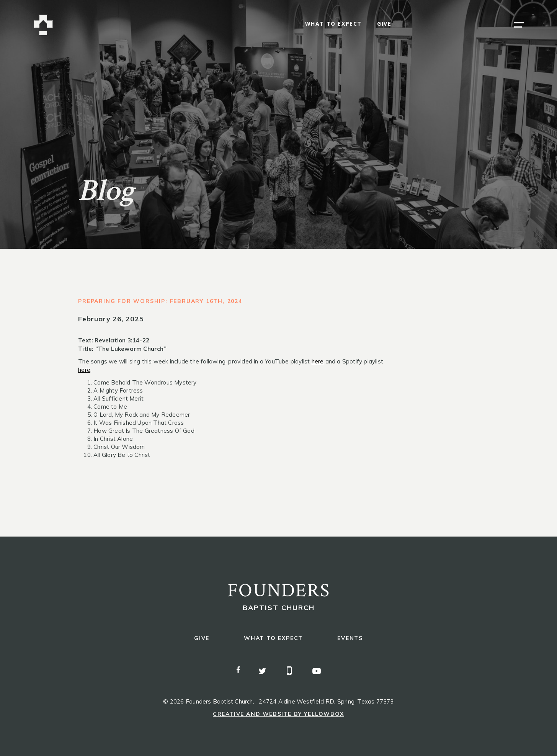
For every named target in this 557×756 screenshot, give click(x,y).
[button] (519, 25)
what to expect (333, 24)
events (350, 638)
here (318, 361)
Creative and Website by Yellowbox (278, 714)
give (384, 24)
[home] (43, 25)
